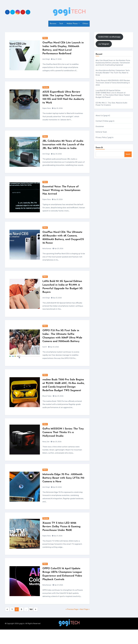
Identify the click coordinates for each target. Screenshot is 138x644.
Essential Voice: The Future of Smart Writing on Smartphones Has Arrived (63, 194)
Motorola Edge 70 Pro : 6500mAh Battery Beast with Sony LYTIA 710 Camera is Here (63, 489)
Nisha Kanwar (47, 252)
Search (99, 148)
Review (46, 87)
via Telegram (104, 44)
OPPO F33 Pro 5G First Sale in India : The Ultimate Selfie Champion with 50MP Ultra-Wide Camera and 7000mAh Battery (63, 341)
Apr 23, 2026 (58, 203)
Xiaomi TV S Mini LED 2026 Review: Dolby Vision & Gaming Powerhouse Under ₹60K (63, 537)
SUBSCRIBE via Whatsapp (109, 37)
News (45, 38)
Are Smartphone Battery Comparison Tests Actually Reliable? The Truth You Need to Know (113, 73)
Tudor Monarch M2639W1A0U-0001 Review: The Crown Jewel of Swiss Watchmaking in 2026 (113, 83)
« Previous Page (72, 624)
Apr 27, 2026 (57, 59)
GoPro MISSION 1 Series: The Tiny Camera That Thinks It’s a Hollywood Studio (63, 443)
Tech (61, 24)
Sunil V (45, 354)
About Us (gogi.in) (103, 116)
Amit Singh (46, 59)
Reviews (53, 24)
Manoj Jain (46, 453)
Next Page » (85, 624)
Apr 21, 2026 (58, 547)
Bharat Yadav (47, 407)
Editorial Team (101, 132)
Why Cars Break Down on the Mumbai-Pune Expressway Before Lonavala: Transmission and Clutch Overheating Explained (113, 63)
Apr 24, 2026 (57, 158)
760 (31, 624)
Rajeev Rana (47, 108)
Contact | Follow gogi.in (105, 121)
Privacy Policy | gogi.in (105, 137)
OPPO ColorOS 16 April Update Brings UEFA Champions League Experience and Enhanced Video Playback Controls (63, 587)
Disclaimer (100, 126)
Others (85, 24)
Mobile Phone (72, 24)
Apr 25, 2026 (58, 108)
